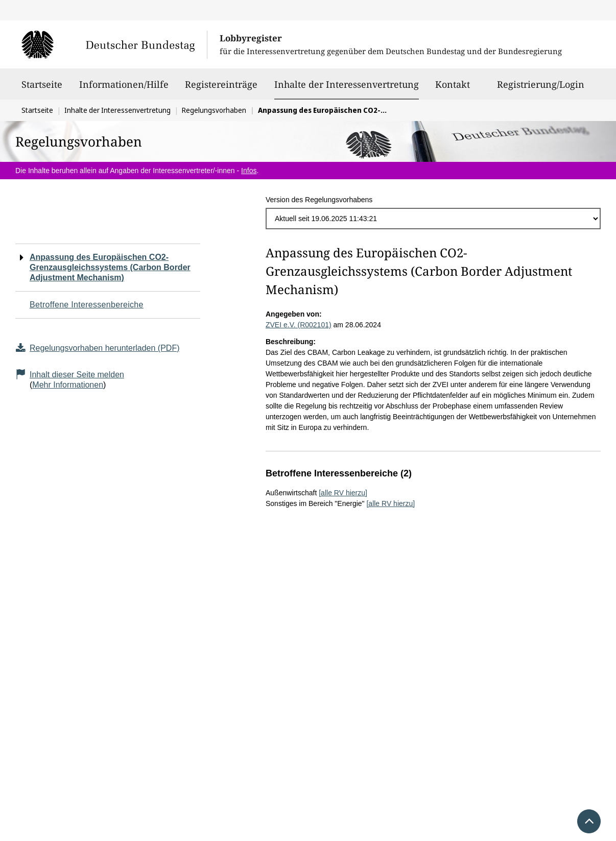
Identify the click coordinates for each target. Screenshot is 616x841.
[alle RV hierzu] (343, 493)
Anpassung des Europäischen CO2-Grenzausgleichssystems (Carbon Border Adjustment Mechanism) (110, 267)
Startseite (42, 89)
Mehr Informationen (68, 385)
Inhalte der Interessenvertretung (347, 84)
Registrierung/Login (541, 89)
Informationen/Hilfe (124, 89)
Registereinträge (221, 89)
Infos (249, 171)
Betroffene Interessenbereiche (87, 305)
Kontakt (453, 89)
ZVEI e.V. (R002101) (299, 325)
